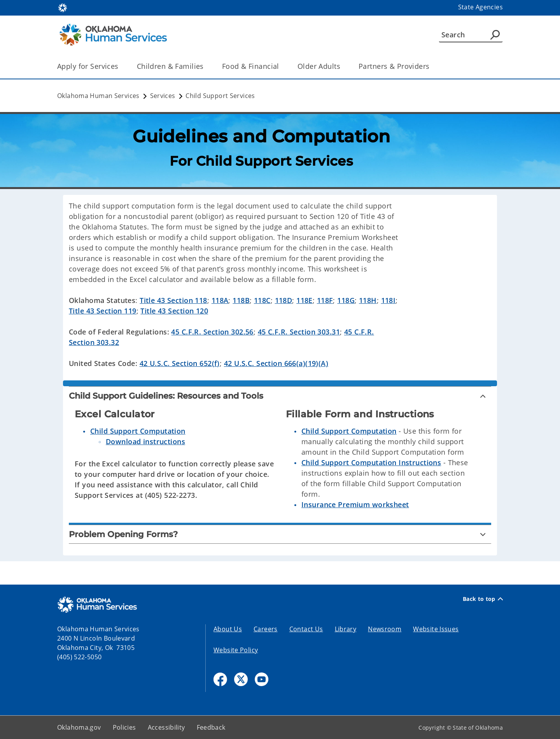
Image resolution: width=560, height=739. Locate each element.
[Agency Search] (495, 35)
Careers (266, 629)
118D (284, 300)
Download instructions (145, 441)
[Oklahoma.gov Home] (63, 7)
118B (241, 300)
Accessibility (166, 727)
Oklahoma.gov (79, 727)
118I (388, 300)
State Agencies (480, 7)
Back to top (483, 599)
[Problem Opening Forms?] (280, 534)
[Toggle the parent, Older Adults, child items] (343, 66)
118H (368, 300)
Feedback (211, 727)
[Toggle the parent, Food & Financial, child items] (282, 66)
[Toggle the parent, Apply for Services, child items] (121, 66)
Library (346, 629)
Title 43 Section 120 (174, 311)
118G (346, 300)
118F (325, 300)
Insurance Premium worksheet (355, 504)
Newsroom (385, 629)
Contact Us (306, 629)
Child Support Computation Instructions (371, 462)
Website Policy (236, 650)
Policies (124, 727)
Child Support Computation (138, 431)
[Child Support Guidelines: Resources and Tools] (280, 396)
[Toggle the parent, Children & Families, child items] (206, 66)
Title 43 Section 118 (173, 300)
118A (220, 300)
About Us (228, 629)
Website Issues (436, 629)
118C (262, 300)
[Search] (471, 35)
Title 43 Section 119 (103, 311)
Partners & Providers (394, 66)
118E (304, 300)
